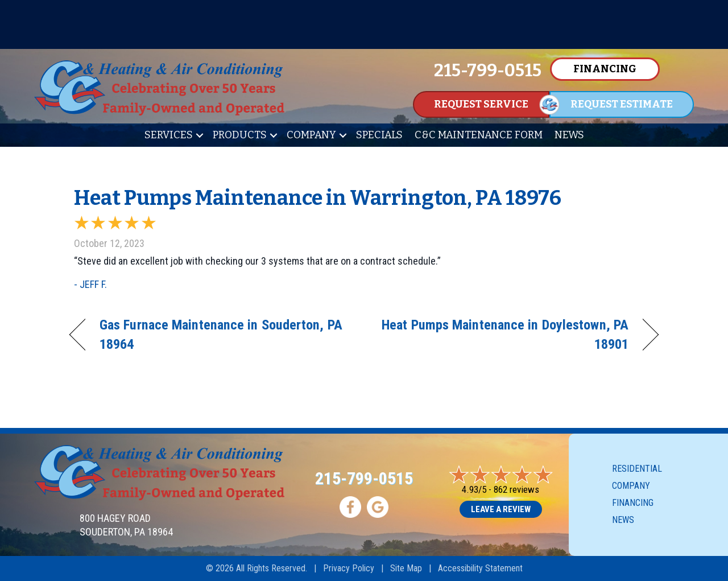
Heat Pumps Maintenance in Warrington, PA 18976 (318, 198)
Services (169, 135)
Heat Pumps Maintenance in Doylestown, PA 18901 (505, 334)
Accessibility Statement (480, 568)
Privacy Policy (349, 568)
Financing (633, 503)
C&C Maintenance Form (479, 135)
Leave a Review (501, 509)
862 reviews (516, 489)
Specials (379, 135)
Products (240, 135)
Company (311, 135)
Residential (637, 469)
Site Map (406, 568)
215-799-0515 (364, 478)
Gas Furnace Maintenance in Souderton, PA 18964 (221, 334)
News (569, 135)
